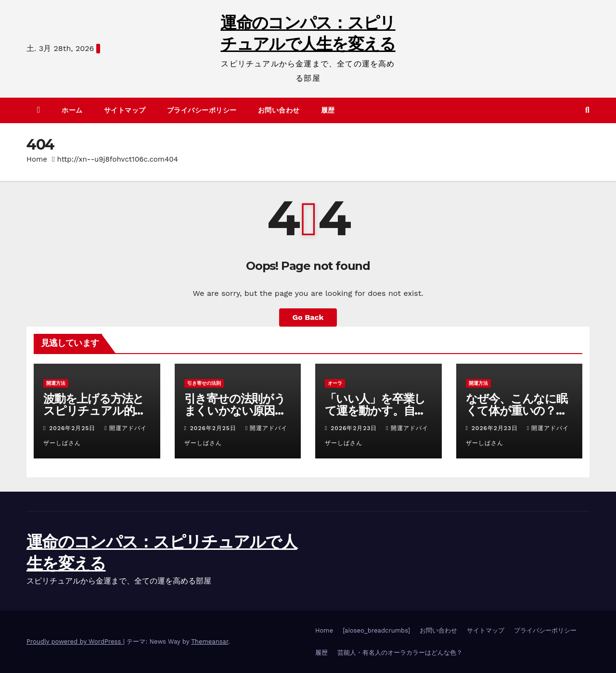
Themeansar (210, 641)
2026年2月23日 (355, 428)
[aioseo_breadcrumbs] (376, 630)
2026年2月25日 (73, 428)
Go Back (308, 317)
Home (37, 159)
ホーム (72, 110)
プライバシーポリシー (202, 110)
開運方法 (56, 383)
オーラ (335, 383)
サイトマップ (125, 110)
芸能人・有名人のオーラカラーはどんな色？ (400, 653)
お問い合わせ (279, 110)
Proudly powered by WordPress (75, 641)
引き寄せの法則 (204, 383)
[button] (587, 110)
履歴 (328, 110)
